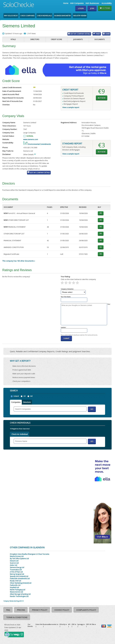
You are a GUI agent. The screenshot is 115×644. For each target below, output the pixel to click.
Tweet (98, 34)
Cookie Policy (62, 610)
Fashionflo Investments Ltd (20, 579)
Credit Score (56, 39)
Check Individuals (44, 16)
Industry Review (80, 16)
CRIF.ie (74, 624)
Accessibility (107, 3)
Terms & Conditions (17, 617)
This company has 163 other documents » (19, 261)
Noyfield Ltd (14, 587)
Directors (35, 39)
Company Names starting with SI (13, 601)
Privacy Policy (40, 610)
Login (81, 8)
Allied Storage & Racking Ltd (20, 594)
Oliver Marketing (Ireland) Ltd (21, 583)
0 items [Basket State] (105, 8)
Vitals (13, 39)
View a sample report (71, 107)
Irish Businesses (92, 3)
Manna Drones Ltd (17, 556)
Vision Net (39, 624)
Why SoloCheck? (11, 16)
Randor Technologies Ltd (19, 596)
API (69, 624)
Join (92, 8)
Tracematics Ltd (16, 570)
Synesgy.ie (81, 624)
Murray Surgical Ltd (17, 574)
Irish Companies (77, 3)
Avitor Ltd (13, 565)
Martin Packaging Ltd (18, 590)
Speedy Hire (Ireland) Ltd (19, 576)
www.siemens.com (31, 139)
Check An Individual (20, 434)
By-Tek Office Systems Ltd (19, 559)
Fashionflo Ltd (15, 585)
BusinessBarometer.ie (51, 624)
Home (66, 3)
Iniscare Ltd (14, 561)
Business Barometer (63, 16)
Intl (31, 396)
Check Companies (27, 16)
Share (108, 34)
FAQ (8, 610)
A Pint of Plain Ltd (16, 572)
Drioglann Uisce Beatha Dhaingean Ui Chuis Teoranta (30, 554)
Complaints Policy (86, 610)
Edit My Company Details (80, 34)
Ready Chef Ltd (15, 581)
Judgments (78, 39)
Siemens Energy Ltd (17, 567)
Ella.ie (94, 624)
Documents (100, 39)
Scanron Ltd (14, 563)
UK (25, 396)
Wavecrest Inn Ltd (16, 592)
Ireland (16, 396)
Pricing (21, 610)
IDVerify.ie (63, 624)
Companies (16, 402)
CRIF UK (89, 624)
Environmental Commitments (37, 144)
